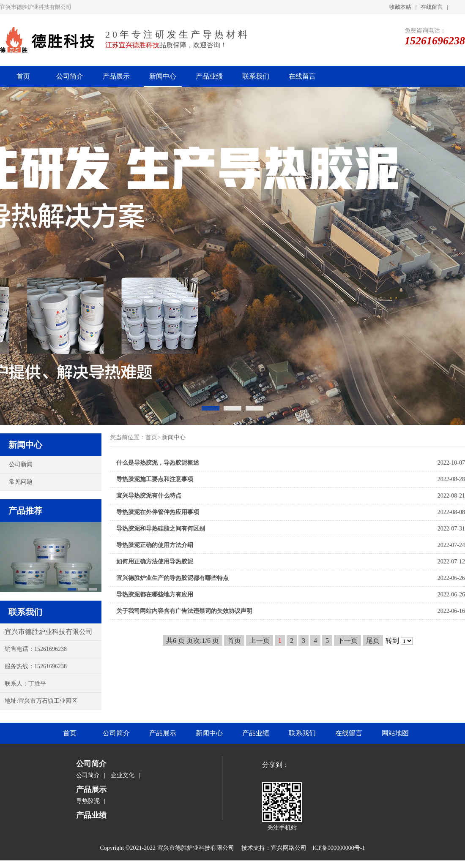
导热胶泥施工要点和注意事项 (155, 479)
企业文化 (123, 775)
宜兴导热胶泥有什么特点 (149, 496)
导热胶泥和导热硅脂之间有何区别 (161, 529)
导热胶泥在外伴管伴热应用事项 (158, 512)
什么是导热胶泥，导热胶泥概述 (158, 463)
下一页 (347, 641)
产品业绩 (209, 76)
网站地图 (395, 733)
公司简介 (70, 76)
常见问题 (21, 482)
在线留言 (432, 7)
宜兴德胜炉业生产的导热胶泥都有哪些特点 (172, 578)
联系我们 (256, 76)
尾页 (373, 641)
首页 (23, 76)
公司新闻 (21, 464)
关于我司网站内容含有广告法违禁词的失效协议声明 (184, 611)
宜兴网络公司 (289, 848)
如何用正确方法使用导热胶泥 (155, 562)
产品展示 (116, 76)
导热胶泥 (88, 801)
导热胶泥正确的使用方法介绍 (155, 545)
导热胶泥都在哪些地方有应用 (155, 595)
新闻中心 (163, 76)
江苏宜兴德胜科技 (132, 45)
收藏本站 (400, 7)
